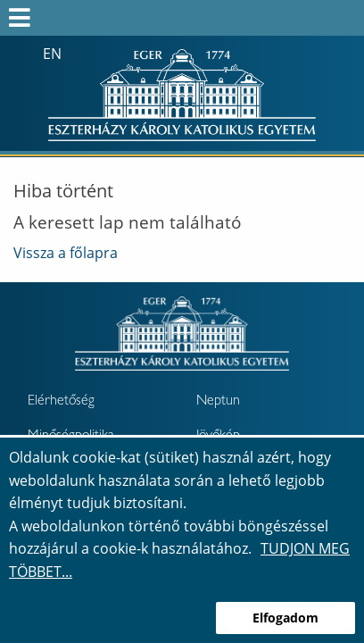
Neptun (218, 402)
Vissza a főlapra (66, 253)
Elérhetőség (61, 402)
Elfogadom (285, 618)
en (52, 54)
